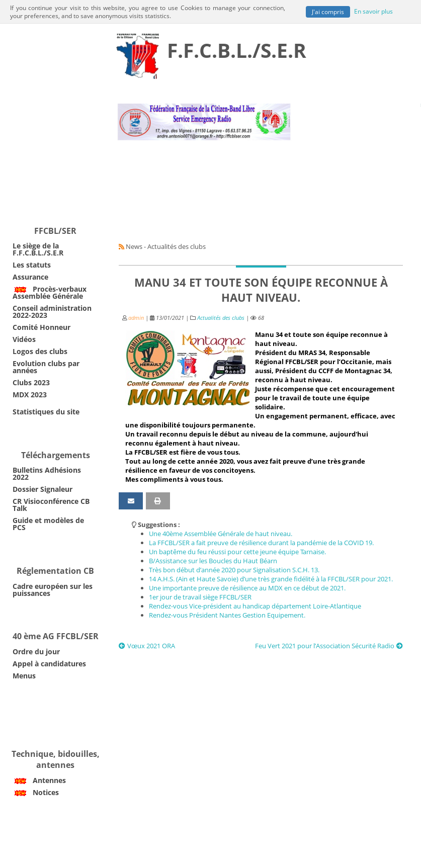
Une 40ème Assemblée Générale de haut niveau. (221, 534)
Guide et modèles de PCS (48, 524)
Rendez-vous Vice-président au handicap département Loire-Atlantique (255, 606)
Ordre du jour (36, 652)
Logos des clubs (40, 351)
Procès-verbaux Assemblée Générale (50, 292)
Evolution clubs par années (46, 367)
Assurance (30, 277)
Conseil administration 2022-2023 (52, 312)
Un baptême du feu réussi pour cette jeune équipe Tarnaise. (237, 552)
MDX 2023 (30, 395)
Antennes (39, 780)
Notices (36, 792)
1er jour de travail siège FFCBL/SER (200, 597)
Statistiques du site (46, 412)
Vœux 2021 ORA (147, 646)
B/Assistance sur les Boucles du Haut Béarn (213, 561)
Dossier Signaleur (43, 489)
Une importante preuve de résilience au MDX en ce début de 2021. (247, 588)
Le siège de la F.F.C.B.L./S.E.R (38, 249)
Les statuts (32, 265)
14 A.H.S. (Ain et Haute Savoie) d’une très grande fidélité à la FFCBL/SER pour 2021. (271, 579)
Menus (24, 676)
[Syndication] (121, 246)
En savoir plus (373, 11)
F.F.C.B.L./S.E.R (237, 50)
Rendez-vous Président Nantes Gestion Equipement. (227, 615)
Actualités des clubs (221, 318)
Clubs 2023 (31, 382)
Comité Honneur (41, 327)
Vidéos (24, 339)
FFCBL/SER (55, 231)
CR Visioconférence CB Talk (51, 505)
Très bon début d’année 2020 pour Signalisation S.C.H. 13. (234, 570)
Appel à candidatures (49, 664)
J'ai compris (328, 12)
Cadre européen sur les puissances (53, 590)
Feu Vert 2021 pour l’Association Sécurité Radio (329, 646)
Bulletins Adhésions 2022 (47, 473)
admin (136, 318)
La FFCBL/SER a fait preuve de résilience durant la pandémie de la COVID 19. (261, 543)
